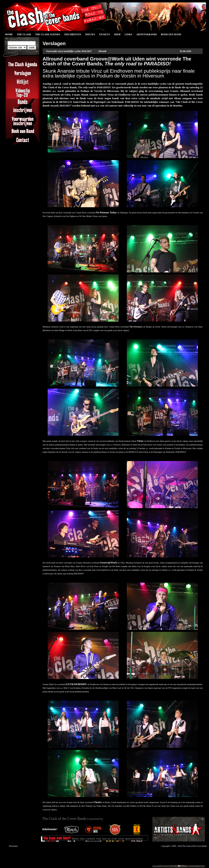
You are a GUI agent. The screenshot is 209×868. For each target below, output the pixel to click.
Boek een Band (171, 34)
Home (9, 34)
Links (128, 34)
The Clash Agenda (48, 34)
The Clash (24, 34)
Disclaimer (13, 846)
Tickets (104, 34)
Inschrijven (73, 34)
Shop (117, 34)
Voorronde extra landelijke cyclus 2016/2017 (69, 51)
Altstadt (102, 51)
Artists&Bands (147, 34)
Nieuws (90, 34)
